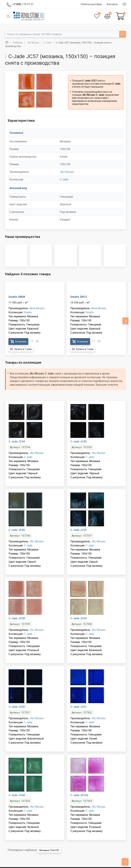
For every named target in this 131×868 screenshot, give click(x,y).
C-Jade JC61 (78, 707)
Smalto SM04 (17, 297)
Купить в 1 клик (21, 349)
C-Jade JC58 (17, 618)
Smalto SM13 (79, 297)
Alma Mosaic (37, 308)
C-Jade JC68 (17, 795)
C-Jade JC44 (17, 442)
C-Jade (64, 179)
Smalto (28, 312)
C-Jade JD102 (79, 795)
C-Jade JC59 (78, 618)
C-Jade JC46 (17, 530)
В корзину (18, 341)
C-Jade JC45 (78, 442)
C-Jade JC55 (78, 530)
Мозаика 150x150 (49, 850)
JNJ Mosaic (67, 172)
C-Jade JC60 (17, 707)
